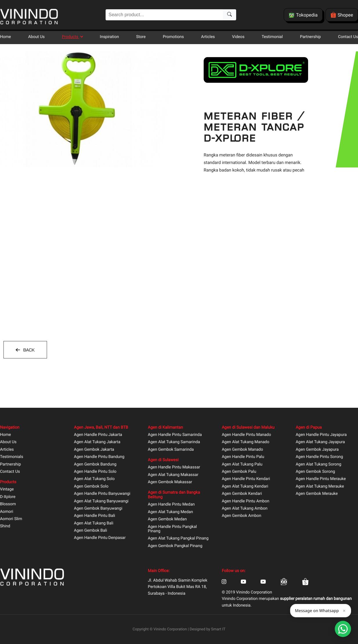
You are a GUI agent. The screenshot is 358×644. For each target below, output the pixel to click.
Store (141, 37)
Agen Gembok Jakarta (94, 450)
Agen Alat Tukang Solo (94, 479)
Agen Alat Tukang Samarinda (174, 442)
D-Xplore (8, 497)
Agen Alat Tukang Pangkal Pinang (178, 539)
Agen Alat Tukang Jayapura (320, 442)
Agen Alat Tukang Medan (171, 512)
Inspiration (109, 37)
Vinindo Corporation (170, 629)
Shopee (342, 15)
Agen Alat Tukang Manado (245, 442)
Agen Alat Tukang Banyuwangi (101, 501)
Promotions (173, 37)
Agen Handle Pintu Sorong (319, 457)
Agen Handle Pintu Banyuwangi (102, 494)
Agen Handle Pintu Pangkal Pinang (172, 529)
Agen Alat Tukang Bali (94, 523)
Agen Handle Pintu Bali (95, 516)
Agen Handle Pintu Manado (246, 435)
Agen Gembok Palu (239, 472)
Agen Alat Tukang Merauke (320, 487)
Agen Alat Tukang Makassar (173, 475)
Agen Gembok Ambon (241, 516)
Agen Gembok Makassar (170, 482)
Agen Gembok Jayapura (317, 450)
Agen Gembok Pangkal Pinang (175, 546)
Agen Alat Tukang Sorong (318, 464)
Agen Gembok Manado (242, 450)
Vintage (7, 489)
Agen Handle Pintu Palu (243, 457)
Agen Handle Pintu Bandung (99, 457)
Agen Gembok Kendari (242, 494)
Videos (238, 37)
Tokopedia (303, 15)
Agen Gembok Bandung (95, 464)
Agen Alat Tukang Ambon (245, 509)
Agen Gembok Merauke (317, 494)
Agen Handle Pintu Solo (95, 472)
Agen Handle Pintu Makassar (174, 467)
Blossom (8, 504)
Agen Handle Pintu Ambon (245, 501)
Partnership (310, 37)
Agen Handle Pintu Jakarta (98, 435)
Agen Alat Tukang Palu (242, 464)
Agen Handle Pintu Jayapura (321, 435)
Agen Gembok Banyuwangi (98, 509)
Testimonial (272, 37)
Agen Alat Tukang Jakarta (97, 442)
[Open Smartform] (343, 629)
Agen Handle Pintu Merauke (321, 479)
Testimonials (12, 457)
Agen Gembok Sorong (315, 472)
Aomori (7, 512)
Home (6, 37)
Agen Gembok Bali (91, 531)
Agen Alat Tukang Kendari (245, 487)
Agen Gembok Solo (91, 487)
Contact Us (348, 37)
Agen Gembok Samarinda (171, 450)
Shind (5, 526)
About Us (36, 37)
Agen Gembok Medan (167, 519)
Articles (208, 37)
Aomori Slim (11, 519)
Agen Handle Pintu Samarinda (175, 435)
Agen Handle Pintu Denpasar (100, 538)
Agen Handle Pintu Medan (171, 505)
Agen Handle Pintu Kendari (246, 479)
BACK (28, 350)
